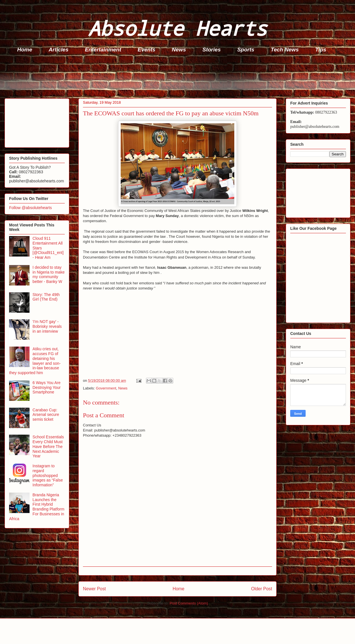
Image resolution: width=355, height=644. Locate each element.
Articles (59, 50)
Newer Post (94, 589)
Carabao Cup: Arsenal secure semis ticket (46, 415)
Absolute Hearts (177, 28)
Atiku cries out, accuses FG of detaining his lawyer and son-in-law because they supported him (35, 361)
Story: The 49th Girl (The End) (46, 297)
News (179, 50)
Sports (246, 50)
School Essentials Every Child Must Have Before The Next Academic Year (48, 446)
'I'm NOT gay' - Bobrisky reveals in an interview (47, 326)
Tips (321, 50)
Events (147, 50)
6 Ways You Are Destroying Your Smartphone (47, 387)
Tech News (285, 50)
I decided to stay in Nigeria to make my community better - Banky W (49, 274)
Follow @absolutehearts (30, 208)
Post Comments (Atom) (189, 603)
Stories (212, 50)
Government (106, 388)
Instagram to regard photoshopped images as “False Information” (48, 475)
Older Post (262, 589)
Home (25, 50)
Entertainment (103, 50)
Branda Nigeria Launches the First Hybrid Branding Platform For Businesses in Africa (37, 507)
